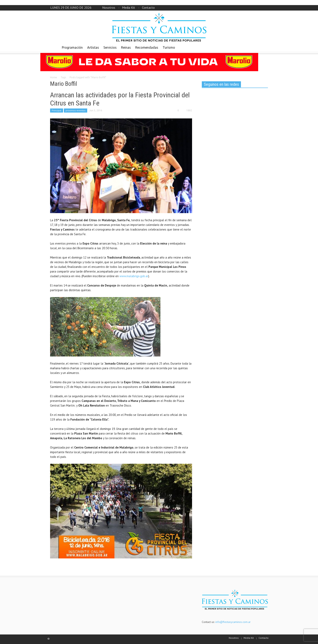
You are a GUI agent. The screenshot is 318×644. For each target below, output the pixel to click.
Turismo (169, 47)
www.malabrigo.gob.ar (134, 276)
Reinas (126, 47)
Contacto (148, 8)
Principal (57, 110)
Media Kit (129, 8)
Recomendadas (147, 47)
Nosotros (109, 8)
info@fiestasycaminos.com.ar (233, 622)
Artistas (93, 47)
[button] (264, 47)
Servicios (110, 47)
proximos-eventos (76, 110)
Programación (72, 47)
